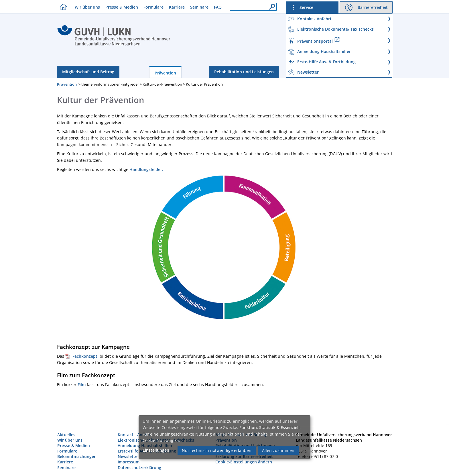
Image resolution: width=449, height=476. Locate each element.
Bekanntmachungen (77, 456)
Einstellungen (156, 450)
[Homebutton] (62, 7)
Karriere (177, 7)
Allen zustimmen (278, 450)
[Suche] (271, 5)
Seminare (199, 7)
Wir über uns (87, 7)
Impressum (129, 462)
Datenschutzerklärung (139, 468)
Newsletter (128, 456)
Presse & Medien (122, 7)
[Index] (114, 45)
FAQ (218, 7)
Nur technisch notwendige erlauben (217, 450)
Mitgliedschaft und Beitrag (88, 72)
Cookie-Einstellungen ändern (244, 462)
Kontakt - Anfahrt (135, 435)
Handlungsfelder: (146, 169)
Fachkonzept (86, 356)
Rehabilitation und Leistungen (244, 72)
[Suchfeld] (253, 7)
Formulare (153, 7)
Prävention (165, 73)
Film (82, 384)
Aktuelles (66, 435)
